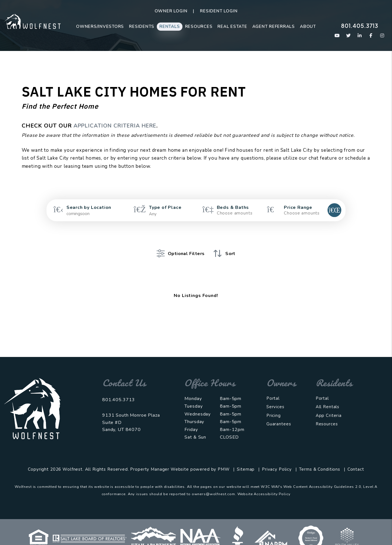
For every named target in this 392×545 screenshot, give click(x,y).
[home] (32, 21)
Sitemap (246, 461)
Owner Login (171, 11)
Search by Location (89, 207)
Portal (273, 390)
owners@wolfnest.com (213, 486)
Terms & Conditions (320, 461)
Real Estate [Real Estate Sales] (232, 26)
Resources (199, 26)
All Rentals (328, 398)
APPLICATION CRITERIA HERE (119, 126)
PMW (224, 461)
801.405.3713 (360, 25)
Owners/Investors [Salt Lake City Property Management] (100, 26)
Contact (356, 461)
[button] (337, 36)
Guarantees (279, 416)
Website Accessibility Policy (264, 486)
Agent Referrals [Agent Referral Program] (274, 26)
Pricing (274, 407)
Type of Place (165, 207)
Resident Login (219, 11)
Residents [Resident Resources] (142, 26)
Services (275, 398)
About (308, 26)
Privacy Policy (277, 461)
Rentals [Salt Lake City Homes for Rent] (170, 26)
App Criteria (329, 407)
